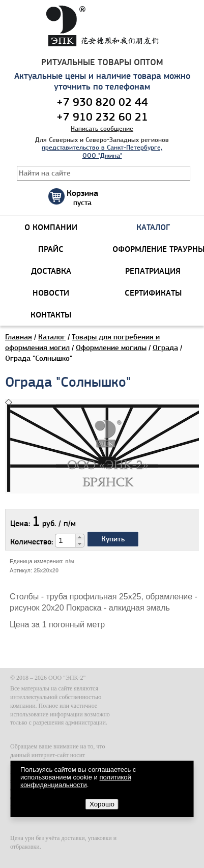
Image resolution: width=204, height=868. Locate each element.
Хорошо (102, 804)
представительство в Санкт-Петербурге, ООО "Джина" (102, 151)
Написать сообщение (102, 128)
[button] (80, 537)
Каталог (52, 337)
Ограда (165, 348)
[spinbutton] (66, 540)
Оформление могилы (111, 348)
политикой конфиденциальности (76, 781)
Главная (19, 337)
